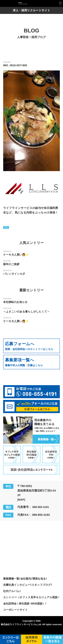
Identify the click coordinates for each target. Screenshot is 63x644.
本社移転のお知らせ (16, 302)
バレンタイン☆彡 (15, 274)
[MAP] (21, 504)
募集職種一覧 (12, 583)
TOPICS (6, 227)
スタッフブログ (43, 589)
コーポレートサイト (16, 614)
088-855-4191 (41, 512)
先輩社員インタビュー (18, 589)
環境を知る (41, 583)
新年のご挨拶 (12, 264)
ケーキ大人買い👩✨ (17, 255)
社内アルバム (12, 595)
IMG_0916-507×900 (16, 65)
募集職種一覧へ (46, 444)
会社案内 (27, 583)
